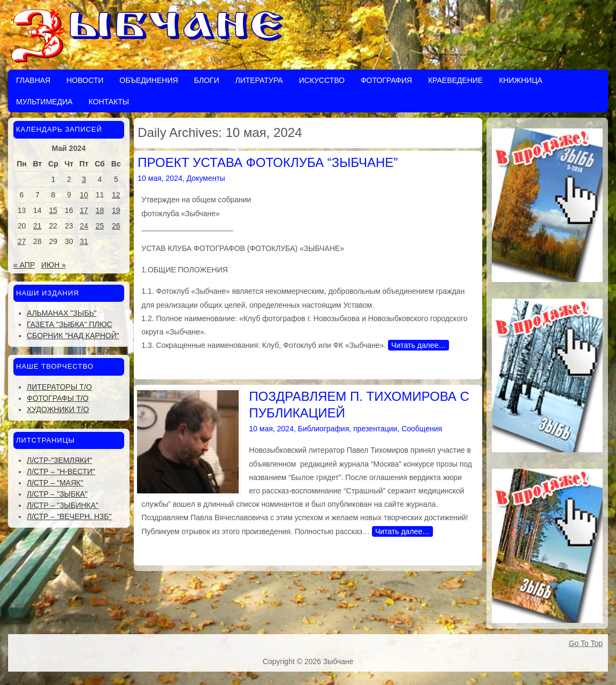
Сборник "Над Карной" (73, 336)
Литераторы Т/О (59, 387)
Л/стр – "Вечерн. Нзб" (69, 516)
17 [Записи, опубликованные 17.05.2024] (84, 210)
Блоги (207, 80)
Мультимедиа (44, 102)
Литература (259, 80)
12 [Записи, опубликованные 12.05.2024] (116, 195)
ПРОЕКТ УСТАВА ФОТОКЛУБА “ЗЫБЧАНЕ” (268, 162)
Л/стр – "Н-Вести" (61, 471)
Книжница (520, 80)
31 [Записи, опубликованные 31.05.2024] (84, 241)
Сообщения (422, 429)
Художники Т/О (58, 409)
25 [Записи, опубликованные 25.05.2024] (100, 226)
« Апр (24, 265)
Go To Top (586, 643)
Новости (85, 80)
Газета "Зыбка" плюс (70, 324)
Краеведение (455, 80)
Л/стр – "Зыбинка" (63, 505)
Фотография (386, 80)
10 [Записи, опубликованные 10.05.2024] (84, 195)
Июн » (54, 265)
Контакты (109, 102)
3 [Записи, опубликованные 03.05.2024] (84, 179)
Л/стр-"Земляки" (59, 460)
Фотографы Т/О (58, 398)
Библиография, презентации (347, 429)
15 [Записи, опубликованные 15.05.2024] (54, 210)
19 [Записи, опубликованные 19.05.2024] (116, 210)
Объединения (149, 80)
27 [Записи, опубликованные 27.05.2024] (22, 241)
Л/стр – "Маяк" (55, 483)
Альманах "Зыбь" (62, 313)
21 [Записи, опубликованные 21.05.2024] (37, 226)
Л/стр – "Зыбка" (57, 494)
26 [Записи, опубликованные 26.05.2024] (116, 226)
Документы (206, 178)
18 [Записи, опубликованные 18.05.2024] (100, 210)
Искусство (321, 80)
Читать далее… (419, 345)
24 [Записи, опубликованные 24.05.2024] (84, 226)
